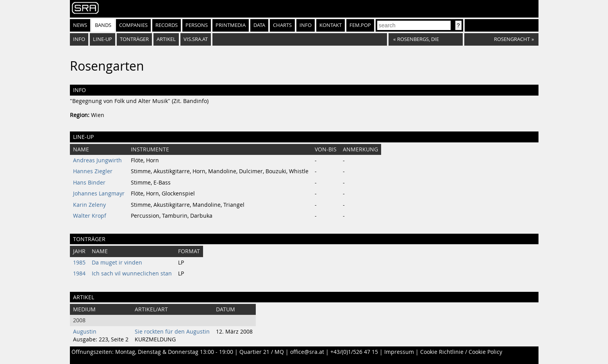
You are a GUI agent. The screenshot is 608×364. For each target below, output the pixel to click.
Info (306, 25)
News (80, 25)
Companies (133, 25)
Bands (103, 25)
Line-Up (103, 39)
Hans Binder (89, 183)
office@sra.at (307, 352)
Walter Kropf (90, 216)
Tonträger (134, 39)
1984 (79, 273)
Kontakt (331, 25)
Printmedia (231, 25)
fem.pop (360, 25)
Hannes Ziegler (93, 171)
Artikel (166, 39)
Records (167, 25)
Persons (197, 25)
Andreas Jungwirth (97, 160)
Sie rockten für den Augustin (172, 332)
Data (259, 25)
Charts (282, 25)
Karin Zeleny (89, 205)
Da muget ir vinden (117, 263)
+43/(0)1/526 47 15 (354, 352)
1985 (79, 263)
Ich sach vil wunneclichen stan (132, 273)
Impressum (399, 352)
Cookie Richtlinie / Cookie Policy (461, 352)
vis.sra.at (196, 39)
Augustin (85, 332)
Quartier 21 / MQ (262, 352)
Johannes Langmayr (99, 194)
